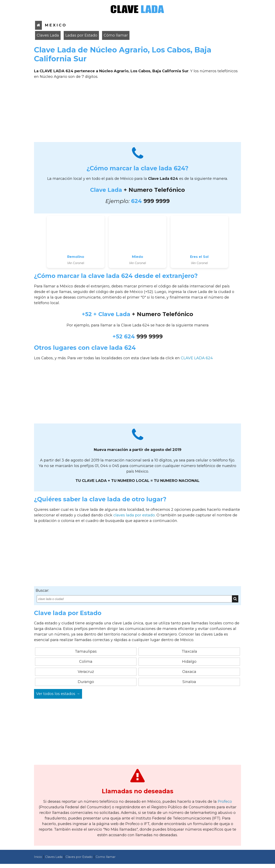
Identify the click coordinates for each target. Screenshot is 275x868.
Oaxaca (189, 672)
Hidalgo (189, 662)
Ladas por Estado (81, 35)
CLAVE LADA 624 (197, 358)
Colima (86, 662)
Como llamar (106, 857)
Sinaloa (189, 682)
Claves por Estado (79, 857)
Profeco (225, 802)
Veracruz (86, 672)
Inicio (38, 857)
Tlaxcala (189, 651)
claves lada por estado (134, 515)
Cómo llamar (116, 35)
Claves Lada (48, 35)
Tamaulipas (86, 651)
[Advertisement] (137, 112)
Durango (86, 682)
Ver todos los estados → (58, 694)
